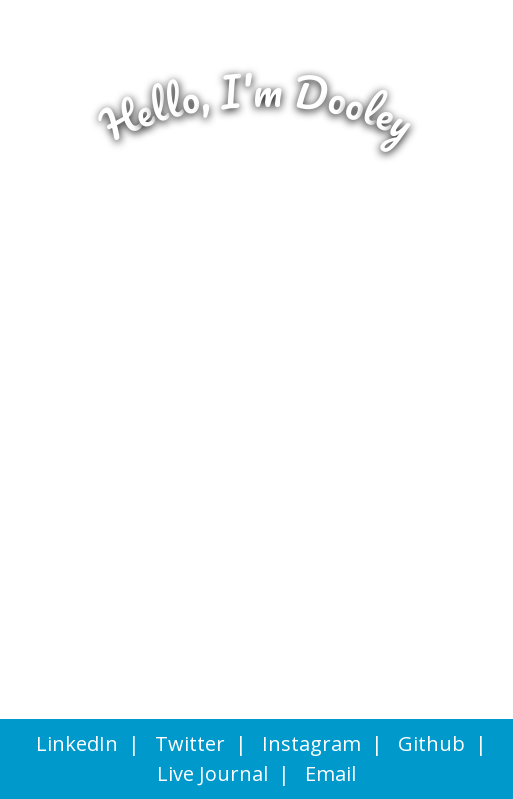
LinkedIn (77, 743)
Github (431, 743)
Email (330, 773)
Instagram (311, 743)
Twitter (190, 743)
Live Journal (212, 773)
